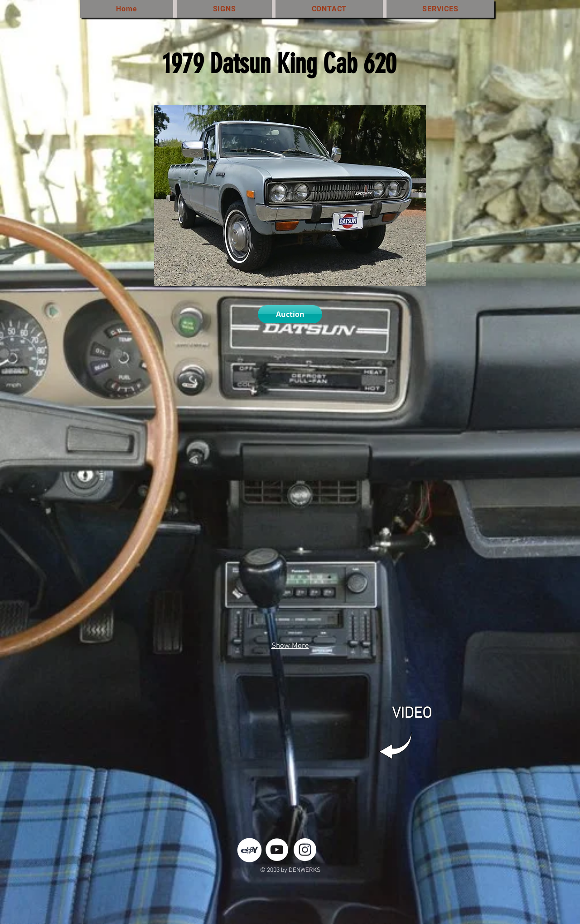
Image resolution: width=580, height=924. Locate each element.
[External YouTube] (292, 739)
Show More (290, 646)
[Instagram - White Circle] (305, 850)
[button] (167, 428)
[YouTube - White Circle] (277, 850)
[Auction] (290, 314)
